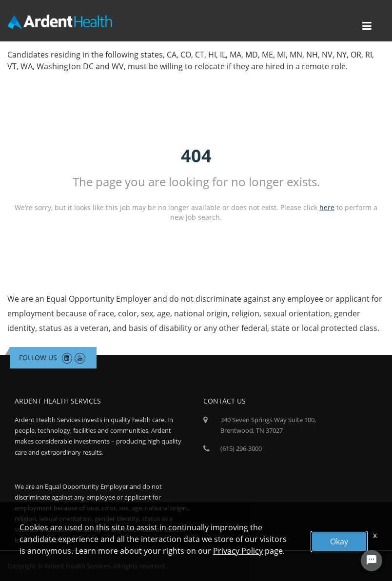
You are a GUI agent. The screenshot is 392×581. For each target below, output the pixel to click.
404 (196, 156)
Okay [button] (339, 542)
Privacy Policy (238, 551)
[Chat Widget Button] (372, 561)
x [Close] (375, 535)
